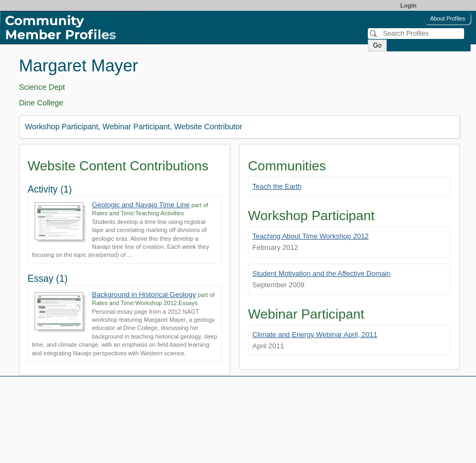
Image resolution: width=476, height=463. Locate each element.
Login (408, 5)
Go (377, 45)
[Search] (416, 34)
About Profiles (448, 19)
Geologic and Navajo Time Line (141, 205)
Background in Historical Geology (144, 295)
